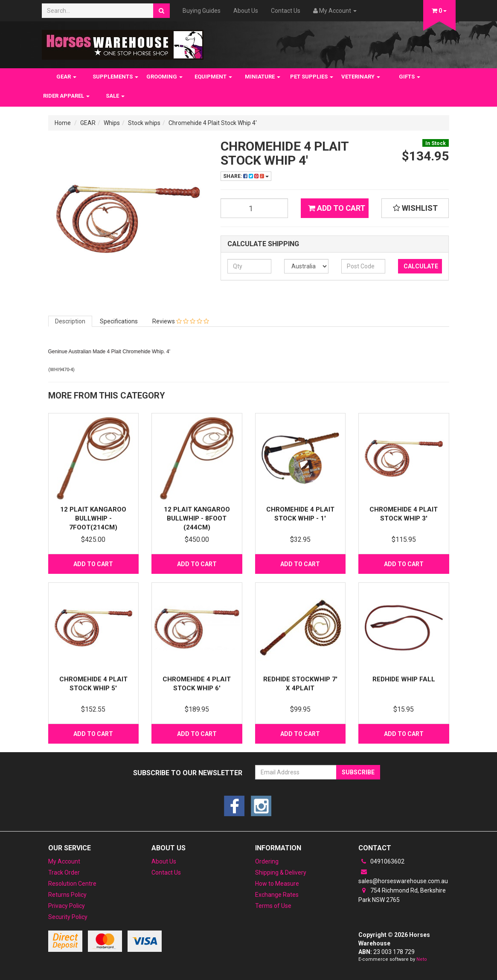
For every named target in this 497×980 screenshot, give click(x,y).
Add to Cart (337, 208)
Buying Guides (202, 11)
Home (63, 123)
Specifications (119, 321)
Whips (112, 123)
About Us (246, 11)
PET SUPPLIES (312, 77)
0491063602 (381, 861)
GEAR (66, 77)
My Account (64, 861)
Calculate (421, 266)
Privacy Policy (67, 906)
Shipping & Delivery (281, 872)
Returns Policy (67, 895)
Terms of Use (273, 906)
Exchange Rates (277, 895)
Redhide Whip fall (404, 679)
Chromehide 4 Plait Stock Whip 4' (213, 123)
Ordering (267, 861)
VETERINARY (361, 77)
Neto (422, 959)
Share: (246, 176)
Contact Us (286, 11)
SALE (115, 96)
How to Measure (277, 884)
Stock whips (144, 123)
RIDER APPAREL (66, 96)
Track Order (64, 872)
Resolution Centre (72, 884)
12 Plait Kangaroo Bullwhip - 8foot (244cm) (197, 518)
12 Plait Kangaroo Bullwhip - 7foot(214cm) (93, 518)
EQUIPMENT (213, 77)
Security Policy (68, 917)
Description (70, 321)
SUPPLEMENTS (115, 77)
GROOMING (164, 77)
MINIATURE (263, 77)
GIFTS (410, 77)
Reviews (181, 321)
